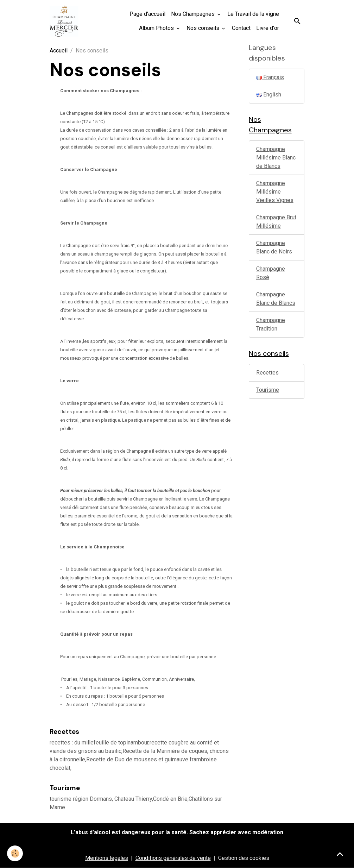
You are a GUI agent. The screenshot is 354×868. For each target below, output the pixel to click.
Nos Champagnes (194, 14)
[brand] (64, 21)
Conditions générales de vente (173, 858)
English (269, 95)
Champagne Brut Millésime (276, 222)
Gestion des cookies (244, 858)
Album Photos (157, 28)
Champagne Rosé (271, 273)
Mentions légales (107, 858)
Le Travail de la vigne (253, 14)
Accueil (59, 51)
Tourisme (65, 788)
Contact (241, 28)
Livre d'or (268, 28)
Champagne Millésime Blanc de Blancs (276, 158)
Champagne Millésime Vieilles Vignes (275, 192)
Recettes (64, 732)
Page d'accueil (147, 14)
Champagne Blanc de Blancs (276, 299)
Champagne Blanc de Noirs (274, 247)
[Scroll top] (340, 854)
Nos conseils (204, 28)
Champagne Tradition (271, 324)
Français (270, 77)
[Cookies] (15, 853)
